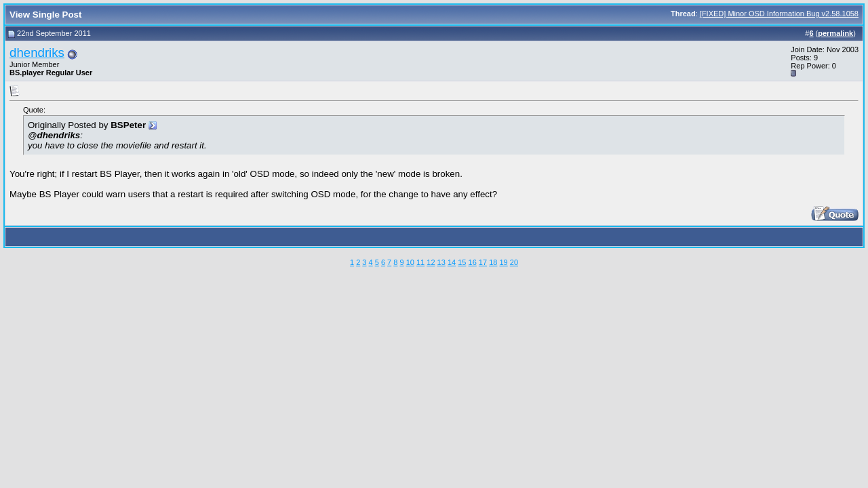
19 (503, 262)
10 (410, 262)
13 (441, 262)
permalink (835, 33)
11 (420, 262)
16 (473, 262)
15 (462, 262)
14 (452, 262)
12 (431, 262)
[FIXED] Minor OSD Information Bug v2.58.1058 (779, 14)
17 (483, 262)
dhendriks (37, 53)
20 (514, 262)
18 (493, 262)
